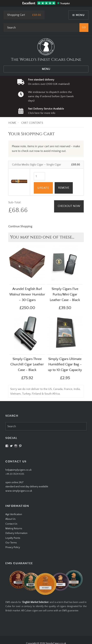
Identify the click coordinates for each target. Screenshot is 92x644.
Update (43, 188)
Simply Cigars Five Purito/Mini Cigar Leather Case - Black (65, 294)
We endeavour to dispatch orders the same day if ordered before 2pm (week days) (51, 96)
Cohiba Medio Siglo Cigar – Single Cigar (37, 165)
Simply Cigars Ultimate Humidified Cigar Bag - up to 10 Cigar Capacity (65, 365)
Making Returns (14, 529)
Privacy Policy (13, 547)
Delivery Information (16, 533)
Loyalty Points (13, 538)
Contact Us (11, 524)
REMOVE (64, 188)
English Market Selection (35, 602)
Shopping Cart (16, 15)
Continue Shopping (20, 226)
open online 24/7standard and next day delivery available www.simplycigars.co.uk (27, 487)
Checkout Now (69, 206)
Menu (80, 15)
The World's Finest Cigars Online (46, 60)
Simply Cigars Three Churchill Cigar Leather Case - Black (27, 365)
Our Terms (11, 543)
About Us (10, 519)
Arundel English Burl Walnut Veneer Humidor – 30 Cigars (27, 294)
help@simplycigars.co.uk (19, 470)
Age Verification (14, 514)
